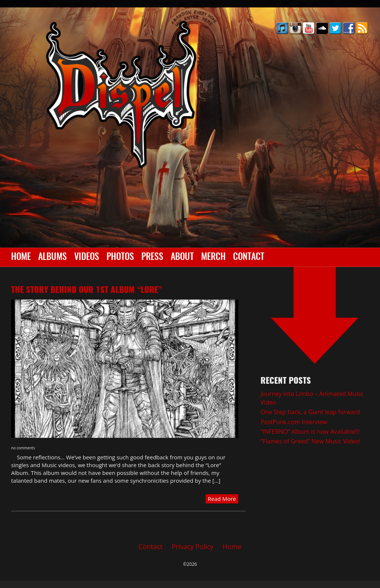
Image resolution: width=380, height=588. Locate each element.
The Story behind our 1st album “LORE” (86, 290)
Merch (213, 257)
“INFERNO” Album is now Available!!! (310, 432)
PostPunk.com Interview (294, 422)
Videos (87, 257)
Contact (249, 257)
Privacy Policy (193, 546)
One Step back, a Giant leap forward (310, 412)
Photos (120, 257)
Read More (222, 499)
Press (152, 257)
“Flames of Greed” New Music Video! (310, 441)
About (182, 257)
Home (21, 257)
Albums (53, 257)
